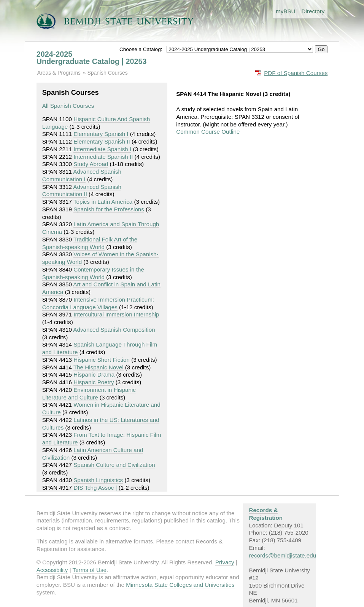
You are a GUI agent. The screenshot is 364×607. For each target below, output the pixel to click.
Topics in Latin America (103, 202)
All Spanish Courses (68, 106)
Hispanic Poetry (94, 382)
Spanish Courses (107, 73)
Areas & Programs (59, 73)
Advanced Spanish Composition (114, 330)
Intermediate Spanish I (102, 149)
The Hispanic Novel (99, 367)
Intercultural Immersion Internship (116, 314)
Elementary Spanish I (101, 134)
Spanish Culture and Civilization (114, 465)
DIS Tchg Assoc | (95, 488)
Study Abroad (91, 164)
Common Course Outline (208, 132)
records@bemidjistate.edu (282, 555)
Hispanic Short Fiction (102, 360)
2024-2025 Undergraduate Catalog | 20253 (92, 58)
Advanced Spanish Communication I (82, 175)
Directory (313, 11)
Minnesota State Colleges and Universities (180, 585)
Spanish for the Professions (109, 209)
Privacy (225, 562)
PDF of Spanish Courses (296, 73)
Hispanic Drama (94, 375)
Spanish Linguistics (98, 480)
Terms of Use (90, 570)
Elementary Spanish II (102, 141)
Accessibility (52, 570)
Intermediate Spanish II (103, 157)
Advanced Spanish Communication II (82, 191)
